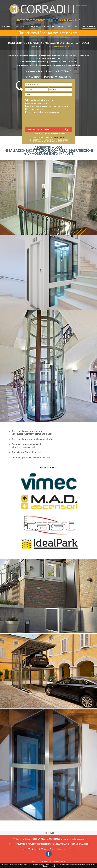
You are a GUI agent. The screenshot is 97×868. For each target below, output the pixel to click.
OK (54, 866)
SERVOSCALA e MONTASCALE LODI (38, 26)
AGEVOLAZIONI (64, 26)
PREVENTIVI (89, 26)
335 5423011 (59, 138)
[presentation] (44, 120)
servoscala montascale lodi (55, 862)
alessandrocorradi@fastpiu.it (72, 839)
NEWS (78, 26)
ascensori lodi (37, 862)
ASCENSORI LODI (10, 26)
